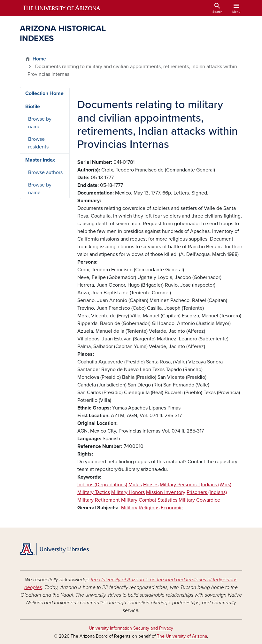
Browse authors (45, 172)
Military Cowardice (199, 500)
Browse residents (38, 143)
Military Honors (128, 492)
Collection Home (44, 93)
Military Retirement (99, 500)
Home (39, 59)
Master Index (40, 160)
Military (129, 508)
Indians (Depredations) (102, 485)
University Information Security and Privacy (131, 628)
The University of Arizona (182, 636)
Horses (151, 485)
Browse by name (40, 123)
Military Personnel (180, 485)
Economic (172, 508)
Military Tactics (94, 492)
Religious (149, 508)
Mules (135, 485)
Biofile (33, 107)
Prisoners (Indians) (207, 492)
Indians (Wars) (216, 485)
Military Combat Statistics (149, 500)
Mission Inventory (166, 492)
